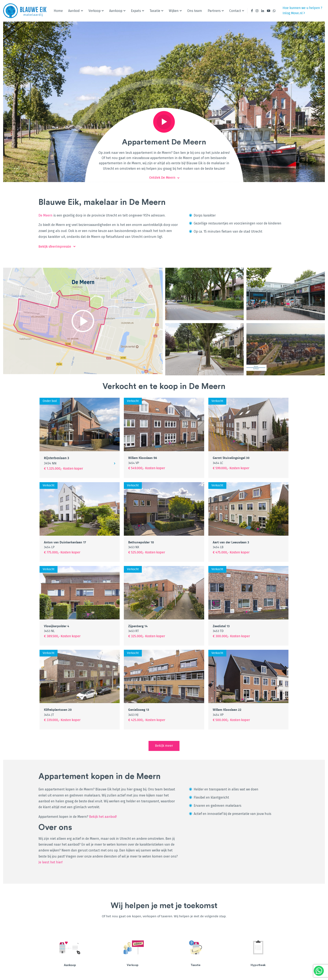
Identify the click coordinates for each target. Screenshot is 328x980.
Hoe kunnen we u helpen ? (302, 8)
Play (164, 122)
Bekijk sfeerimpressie (55, 247)
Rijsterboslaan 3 (56, 461)
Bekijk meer (164, 746)
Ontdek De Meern (162, 178)
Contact (235, 11)
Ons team (195, 11)
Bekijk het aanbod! (103, 817)
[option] (70, 953)
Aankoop (116, 11)
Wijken (174, 11)
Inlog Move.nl (294, 13)
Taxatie (155, 11)
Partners (214, 11)
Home (58, 11)
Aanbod (74, 11)
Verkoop (95, 11)
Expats (136, 11)
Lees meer (89, 953)
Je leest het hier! (51, 862)
